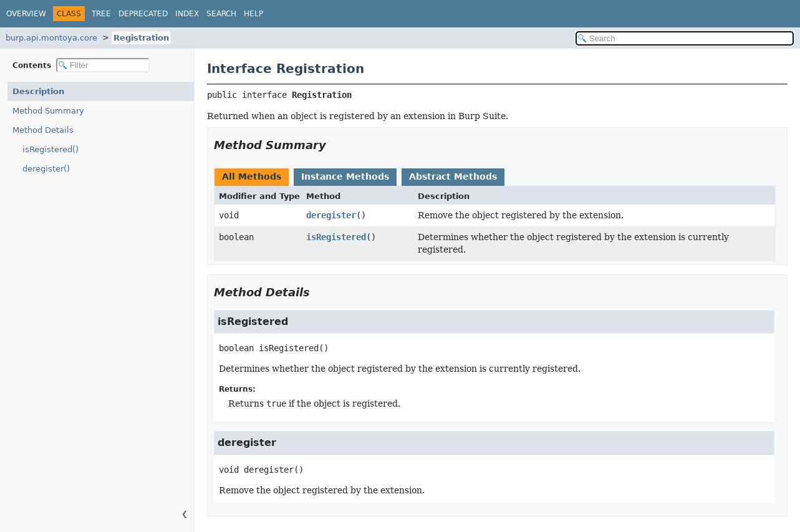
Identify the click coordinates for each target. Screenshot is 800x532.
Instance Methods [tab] (345, 177)
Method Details (43, 130)
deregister (331, 215)
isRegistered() (51, 149)
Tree (101, 14)
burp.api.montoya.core (51, 38)
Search (221, 14)
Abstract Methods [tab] (453, 177)
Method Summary (48, 111)
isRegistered (336, 237)
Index (187, 14)
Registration (141, 38)
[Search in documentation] (685, 38)
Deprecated (143, 14)
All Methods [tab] (252, 177)
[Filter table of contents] (103, 65)
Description (38, 91)
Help (253, 14)
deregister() (46, 169)
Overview (26, 14)
